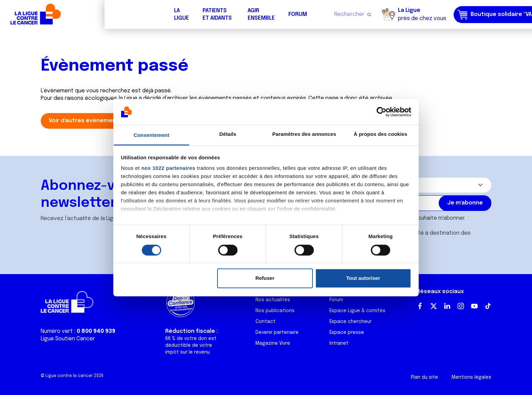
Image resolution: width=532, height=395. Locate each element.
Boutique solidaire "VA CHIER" (399, 15)
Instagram (461, 306)
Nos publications (275, 311)
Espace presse (347, 333)
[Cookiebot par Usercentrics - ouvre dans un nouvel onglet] (382, 112)
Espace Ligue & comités (357, 311)
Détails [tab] (228, 134)
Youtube (474, 306)
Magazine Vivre (273, 343)
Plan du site (424, 377)
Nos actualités (273, 300)
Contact (265, 322)
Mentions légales (471, 377)
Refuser (265, 278)
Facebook (420, 306)
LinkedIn (447, 306)
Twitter (434, 306)
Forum (193, 14)
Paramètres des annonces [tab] (304, 134)
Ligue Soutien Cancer (68, 339)
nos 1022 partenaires (168, 168)
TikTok (488, 306)
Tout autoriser (363, 278)
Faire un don (497, 14)
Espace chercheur (350, 322)
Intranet (339, 343)
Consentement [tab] (151, 135)
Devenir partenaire (277, 333)
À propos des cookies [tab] (381, 134)
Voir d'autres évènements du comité (101, 121)
